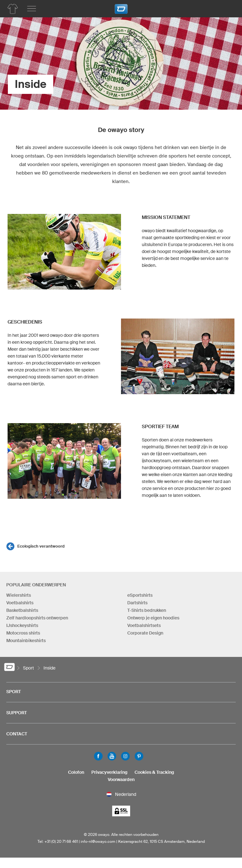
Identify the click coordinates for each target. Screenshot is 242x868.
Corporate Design (145, 633)
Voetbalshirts (20, 603)
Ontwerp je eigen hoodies (153, 618)
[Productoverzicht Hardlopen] (13, 9)
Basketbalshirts (22, 610)
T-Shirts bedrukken (147, 610)
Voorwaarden (121, 779)
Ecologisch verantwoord (41, 546)
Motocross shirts (23, 633)
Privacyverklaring (109, 772)
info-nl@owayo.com (98, 841)
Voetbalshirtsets (144, 625)
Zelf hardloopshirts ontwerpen (37, 618)
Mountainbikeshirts (26, 641)
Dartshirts (137, 603)
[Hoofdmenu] (32, 9)
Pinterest (139, 756)
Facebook (98, 756)
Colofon (76, 772)
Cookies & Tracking (154, 772)
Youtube (112, 756)
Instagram (125, 756)
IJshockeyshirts (22, 625)
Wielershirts (19, 595)
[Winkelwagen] (228, 8)
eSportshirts (140, 595)
